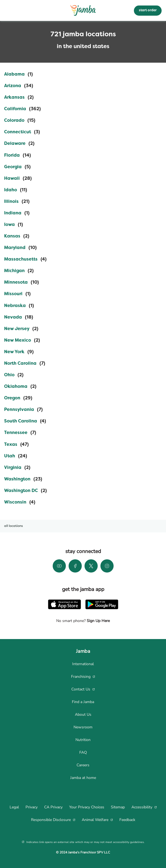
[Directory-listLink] (19, 74)
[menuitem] (83, 664)
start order (148, 10)
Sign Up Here (98, 621)
